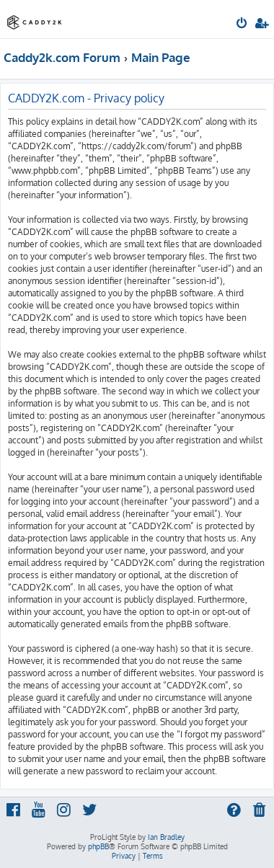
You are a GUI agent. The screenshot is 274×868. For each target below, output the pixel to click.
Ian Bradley (166, 837)
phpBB (98, 846)
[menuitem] (243, 25)
